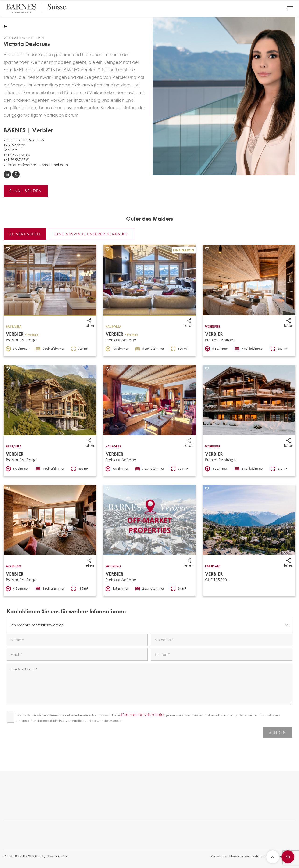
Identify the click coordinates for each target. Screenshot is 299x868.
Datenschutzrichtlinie (142, 715)
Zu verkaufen (25, 234)
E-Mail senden (26, 191)
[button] (290, 8)
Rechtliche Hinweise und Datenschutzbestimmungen (253, 856)
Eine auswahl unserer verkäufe (91, 234)
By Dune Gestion (55, 856)
